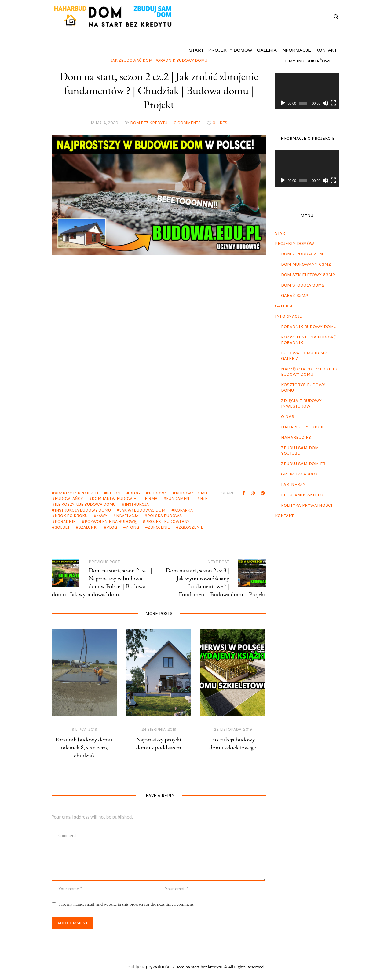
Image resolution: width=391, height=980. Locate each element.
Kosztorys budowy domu (303, 387)
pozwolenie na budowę (111, 521)
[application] (307, 91)
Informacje (289, 316)
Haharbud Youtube (303, 427)
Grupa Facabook (300, 474)
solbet (62, 527)
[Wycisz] (325, 103)
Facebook (244, 493)
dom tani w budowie (114, 499)
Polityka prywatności (307, 505)
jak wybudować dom (143, 510)
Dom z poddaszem (302, 254)
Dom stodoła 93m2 (303, 285)
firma (151, 499)
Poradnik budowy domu (309, 327)
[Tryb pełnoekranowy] (333, 103)
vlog (112, 527)
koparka (183, 510)
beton (114, 493)
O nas (288, 416)
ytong (132, 527)
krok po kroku (71, 516)
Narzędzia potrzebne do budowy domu (310, 372)
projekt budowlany (167, 521)
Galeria (284, 306)
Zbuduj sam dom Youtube (300, 450)
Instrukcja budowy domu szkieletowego (233, 743)
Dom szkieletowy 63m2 (308, 275)
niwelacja (127, 516)
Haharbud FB (296, 437)
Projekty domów (294, 243)
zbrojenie (159, 527)
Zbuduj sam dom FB (303, 464)
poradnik (65, 521)
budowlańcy (69, 499)
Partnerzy (293, 484)
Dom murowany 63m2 (306, 264)
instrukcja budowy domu (83, 510)
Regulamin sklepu (302, 495)
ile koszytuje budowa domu (85, 504)
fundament (179, 499)
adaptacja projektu (76, 493)
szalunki (88, 527)
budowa (158, 493)
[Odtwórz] (283, 103)
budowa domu (191, 493)
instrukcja (137, 504)
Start (281, 233)
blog (135, 493)
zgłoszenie (191, 527)
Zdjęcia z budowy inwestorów (301, 403)
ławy (102, 516)
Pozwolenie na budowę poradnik (308, 340)
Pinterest (263, 493)
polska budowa (164, 516)
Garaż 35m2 (295, 295)
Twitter (253, 493)
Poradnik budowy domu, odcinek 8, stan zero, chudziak (84, 747)
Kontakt (284, 516)
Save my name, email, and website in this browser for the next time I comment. (127, 904)
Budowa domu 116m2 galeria (304, 356)
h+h (204, 499)
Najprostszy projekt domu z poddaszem (159, 743)
